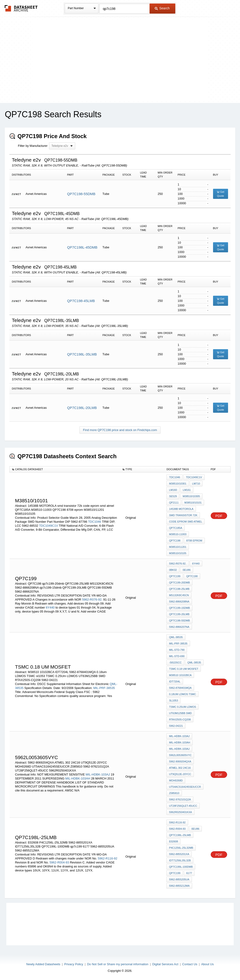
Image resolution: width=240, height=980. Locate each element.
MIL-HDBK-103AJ (98, 774)
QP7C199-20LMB (179, 614)
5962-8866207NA (179, 627)
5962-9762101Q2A (180, 799)
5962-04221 (176, 726)
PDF (219, 516)
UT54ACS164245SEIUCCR (185, 787)
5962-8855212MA (179, 886)
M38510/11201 (178, 547)
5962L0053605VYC (180, 755)
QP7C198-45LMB (81, 301)
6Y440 (50, 607)
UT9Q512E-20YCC (180, 774)
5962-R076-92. (92, 600)
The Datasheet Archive (21, 8)
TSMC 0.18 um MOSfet (184, 669)
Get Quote (221, 194)
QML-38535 (176, 637)
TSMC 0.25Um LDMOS (182, 707)
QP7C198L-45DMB (82, 247)
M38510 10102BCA (180, 675)
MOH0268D (176, 780)
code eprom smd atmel (186, 522)
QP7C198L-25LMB (180, 835)
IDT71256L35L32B (180, 860)
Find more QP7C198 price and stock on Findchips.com (120, 430)
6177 (189, 873)
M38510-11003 (178, 534)
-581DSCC (175, 662)
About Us (207, 964)
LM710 (196, 484)
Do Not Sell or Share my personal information (118, 964)
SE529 (173, 496)
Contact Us (190, 964)
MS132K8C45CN (179, 595)
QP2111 (174, 503)
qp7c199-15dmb (179, 608)
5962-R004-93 (59, 862)
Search (162, 8)
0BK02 (173, 570)
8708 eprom (194, 541)
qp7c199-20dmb (179, 583)
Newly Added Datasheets (43, 964)
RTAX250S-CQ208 (180, 719)
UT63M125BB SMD (180, 713)
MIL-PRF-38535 (104, 688)
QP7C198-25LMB (179, 589)
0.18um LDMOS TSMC (182, 694)
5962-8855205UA (179, 879)
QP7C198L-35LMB (82, 354)
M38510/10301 (178, 484)
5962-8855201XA (179, 854)
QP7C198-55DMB (81, 194)
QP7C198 (175, 541)
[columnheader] (65, 469)
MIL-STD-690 (177, 656)
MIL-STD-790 (177, 650)
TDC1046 (95, 522)
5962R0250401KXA (180, 812)
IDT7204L (175, 681)
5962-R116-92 (107, 858)
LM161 (187, 490)
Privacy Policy (74, 964)
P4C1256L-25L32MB (181, 848)
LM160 (173, 490)
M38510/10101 (193, 503)
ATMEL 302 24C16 (180, 768)
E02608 (173, 841)
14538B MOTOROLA (181, 509)
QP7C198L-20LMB (82, 408)
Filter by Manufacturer (33, 146)
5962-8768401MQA (180, 688)
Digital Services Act (165, 964)
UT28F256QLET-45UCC (183, 806)
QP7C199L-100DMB (181, 867)
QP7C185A (176, 528)
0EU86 (187, 570)
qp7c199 (175, 576)
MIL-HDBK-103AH (78, 778)
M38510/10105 (178, 553)
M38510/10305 (191, 496)
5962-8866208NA (179, 602)
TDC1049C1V (48, 526)
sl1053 (173, 700)
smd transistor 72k (183, 515)
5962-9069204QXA (180, 761)
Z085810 (174, 793)
